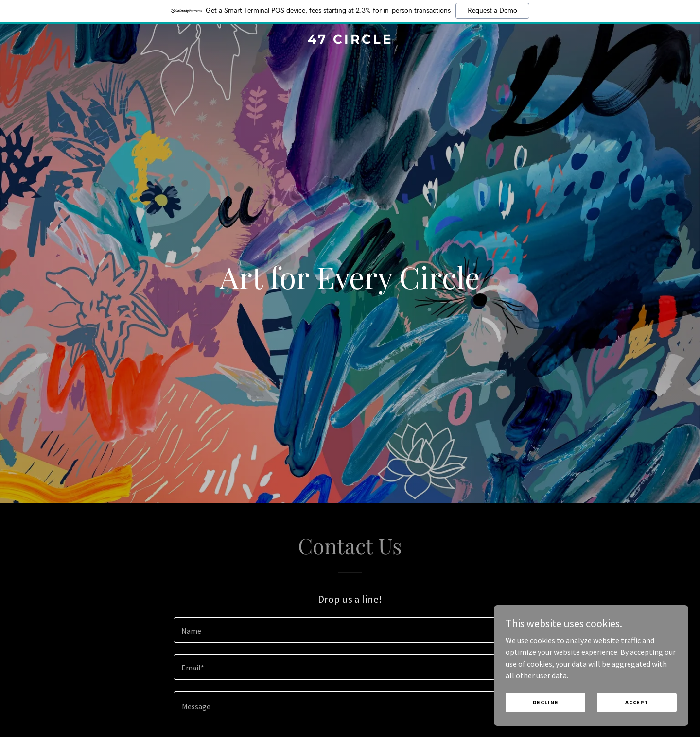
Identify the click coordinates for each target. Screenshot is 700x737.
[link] (350, 41)
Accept (637, 702)
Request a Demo (492, 11)
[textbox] (350, 630)
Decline (546, 702)
